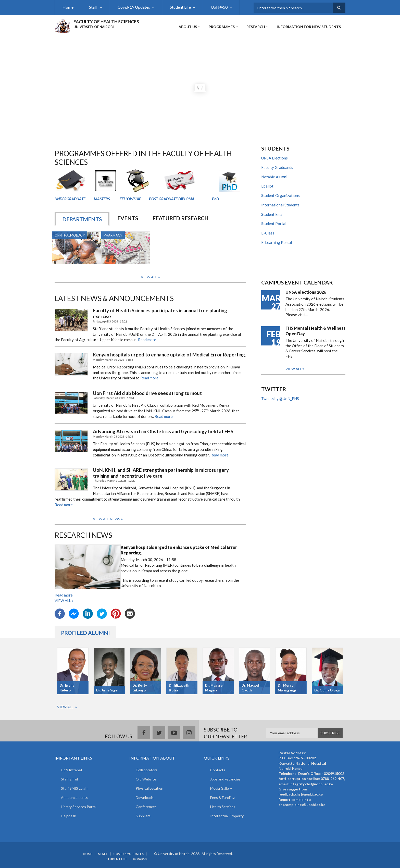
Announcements (74, 797)
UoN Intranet (72, 770)
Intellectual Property (227, 816)
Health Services (223, 807)
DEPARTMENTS (82, 219)
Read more (147, 340)
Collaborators (147, 770)
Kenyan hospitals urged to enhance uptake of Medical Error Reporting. (169, 355)
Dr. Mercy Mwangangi (287, 688)
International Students (280, 205)
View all (63, 600)
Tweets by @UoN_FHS (280, 399)
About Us (188, 27)
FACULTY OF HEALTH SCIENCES (106, 22)
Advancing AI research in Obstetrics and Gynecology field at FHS (163, 431)
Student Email (273, 214)
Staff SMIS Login (74, 788)
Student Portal (274, 224)
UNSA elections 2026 (306, 292)
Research (256, 27)
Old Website (146, 779)
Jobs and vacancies (225, 779)
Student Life (180, 7)
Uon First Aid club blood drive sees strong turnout (147, 393)
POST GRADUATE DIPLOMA (172, 199)
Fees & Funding (222, 797)
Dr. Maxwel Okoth (250, 688)
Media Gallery (221, 788)
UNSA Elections (274, 158)
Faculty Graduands (277, 167)
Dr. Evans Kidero (67, 688)
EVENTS (128, 218)
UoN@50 (219, 7)
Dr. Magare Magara (214, 688)
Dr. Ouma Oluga (327, 690)
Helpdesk (68, 816)
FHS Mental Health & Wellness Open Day (315, 331)
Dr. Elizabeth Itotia (179, 688)
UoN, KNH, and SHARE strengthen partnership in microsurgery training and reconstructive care (161, 473)
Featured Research (180, 218)
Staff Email (69, 779)
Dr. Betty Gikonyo (140, 688)
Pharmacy (113, 235)
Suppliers (143, 816)
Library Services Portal (79, 807)
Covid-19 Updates (134, 7)
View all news (107, 519)
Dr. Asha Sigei (107, 690)
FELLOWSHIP (130, 199)
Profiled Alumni (85, 633)
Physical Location (149, 788)
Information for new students (309, 27)
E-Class (268, 233)
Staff (93, 7)
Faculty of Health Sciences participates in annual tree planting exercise (160, 313)
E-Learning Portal (277, 242)
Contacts (218, 770)
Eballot (267, 186)
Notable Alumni (274, 177)
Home (68, 7)
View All (149, 277)
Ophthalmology (70, 235)
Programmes (222, 27)
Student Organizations (280, 195)
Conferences (146, 807)
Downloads (145, 797)
